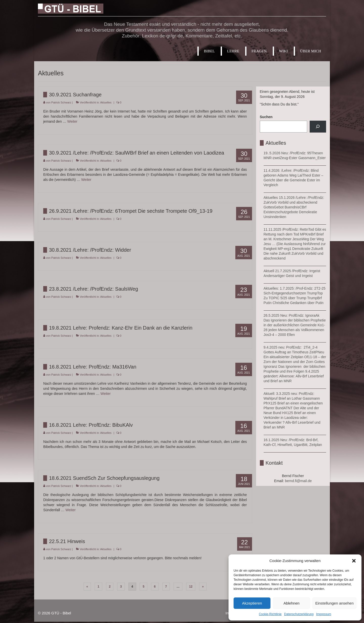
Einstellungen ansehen (334, 603)
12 (191, 587)
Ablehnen (291, 603)
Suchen (266, 117)
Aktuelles (106, 102)
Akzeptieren (252, 603)
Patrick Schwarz (61, 102)
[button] (354, 561)
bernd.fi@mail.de (298, 481)
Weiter (72, 121)
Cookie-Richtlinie (270, 614)
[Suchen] (318, 127)
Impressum (324, 614)
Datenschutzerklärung (299, 614)
